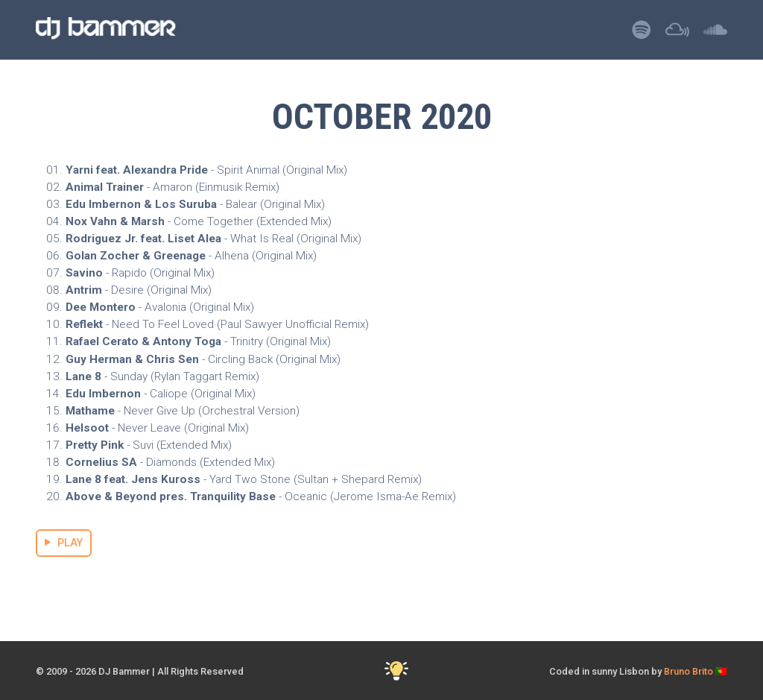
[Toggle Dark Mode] (397, 671)
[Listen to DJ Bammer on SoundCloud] (715, 34)
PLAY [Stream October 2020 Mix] (64, 543)
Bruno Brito (688, 671)
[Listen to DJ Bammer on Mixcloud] (677, 34)
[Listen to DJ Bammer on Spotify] (642, 34)
